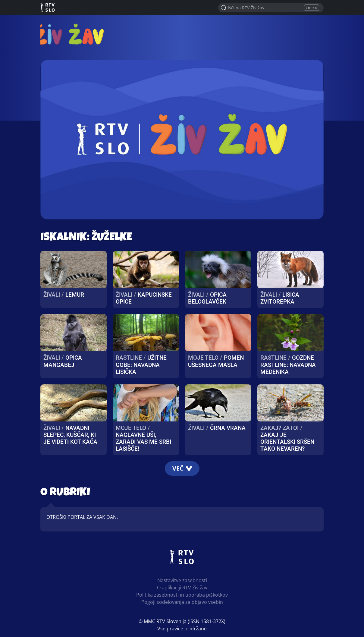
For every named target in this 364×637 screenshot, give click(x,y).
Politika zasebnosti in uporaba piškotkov (182, 595)
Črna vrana (228, 428)
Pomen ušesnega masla (216, 361)
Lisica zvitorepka (280, 298)
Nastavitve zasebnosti (182, 580)
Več (182, 468)
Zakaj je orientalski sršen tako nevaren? (287, 442)
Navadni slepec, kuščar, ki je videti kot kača (70, 435)
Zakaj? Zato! (279, 428)
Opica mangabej (63, 361)
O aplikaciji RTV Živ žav (182, 588)
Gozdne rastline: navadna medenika (288, 365)
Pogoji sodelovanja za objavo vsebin (182, 602)
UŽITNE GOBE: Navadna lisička (141, 365)
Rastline (129, 358)
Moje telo (203, 358)
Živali (52, 295)
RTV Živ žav (75, 34)
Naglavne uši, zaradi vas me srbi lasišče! (143, 442)
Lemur (75, 295)
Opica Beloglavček (207, 298)
